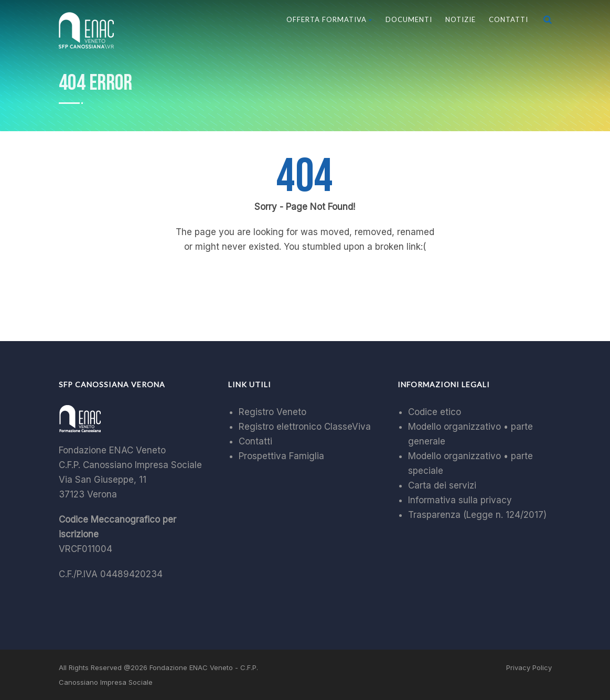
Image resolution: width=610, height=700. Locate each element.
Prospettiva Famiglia (281, 456)
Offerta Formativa (329, 19)
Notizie (461, 19)
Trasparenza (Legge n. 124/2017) (477, 515)
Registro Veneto (272, 412)
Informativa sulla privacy (460, 500)
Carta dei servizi (442, 485)
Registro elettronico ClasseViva (305, 427)
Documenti (409, 19)
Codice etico (435, 412)
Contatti (509, 19)
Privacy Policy (529, 667)
